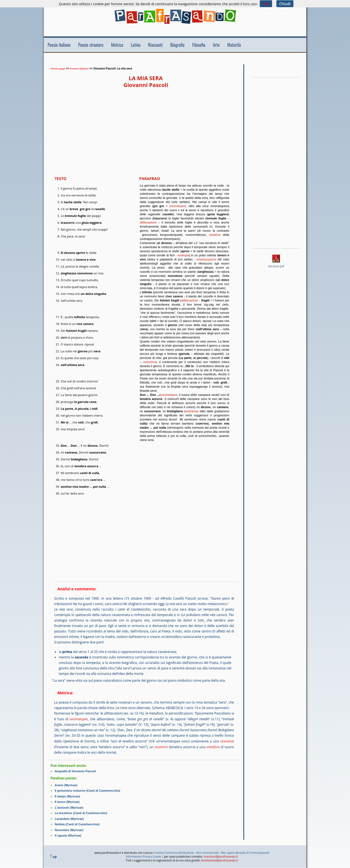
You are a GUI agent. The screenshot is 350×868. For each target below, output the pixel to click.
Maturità (234, 45)
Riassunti (155, 45)
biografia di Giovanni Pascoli (75, 770)
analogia (183, 255)
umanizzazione (206, 259)
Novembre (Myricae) (69, 828)
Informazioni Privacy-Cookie (144, 854)
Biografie (177, 45)
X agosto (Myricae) (68, 833)
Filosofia (199, 45)
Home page (58, 69)
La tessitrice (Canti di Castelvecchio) (81, 811)
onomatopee (79, 719)
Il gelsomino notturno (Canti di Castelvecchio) (87, 789)
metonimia (150, 362)
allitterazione (148, 222)
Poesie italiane (59, 45)
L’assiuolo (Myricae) (69, 806)
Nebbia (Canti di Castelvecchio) (77, 822)
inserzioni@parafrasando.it (221, 854)
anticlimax (192, 411)
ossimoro (161, 746)
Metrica (117, 45)
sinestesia (227, 741)
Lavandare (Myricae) (69, 817)
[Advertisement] (149, 61)
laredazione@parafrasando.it (219, 858)
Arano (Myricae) (66, 784)
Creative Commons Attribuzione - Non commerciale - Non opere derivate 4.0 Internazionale (211, 850)
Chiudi (285, 4)
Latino (136, 45)
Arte (216, 45)
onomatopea (178, 206)
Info (266, 4)
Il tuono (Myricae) (67, 800)
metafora (215, 235)
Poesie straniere (91, 45)
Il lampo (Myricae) (67, 795)
